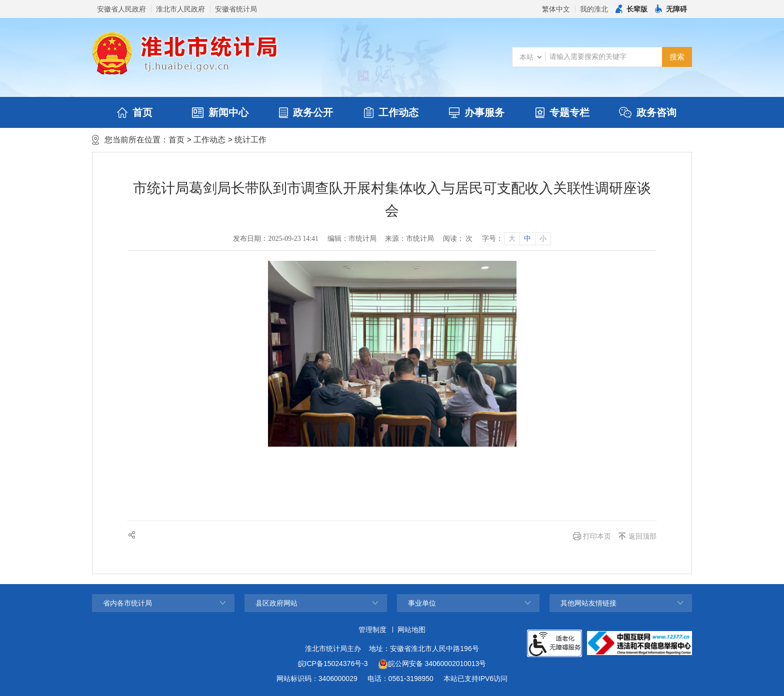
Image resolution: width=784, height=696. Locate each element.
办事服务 (477, 112)
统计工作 (250, 140)
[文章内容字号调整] (516, 239)
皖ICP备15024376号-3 (333, 664)
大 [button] (512, 239)
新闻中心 (220, 112)
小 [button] (543, 239)
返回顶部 (642, 536)
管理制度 (372, 630)
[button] (631, 9)
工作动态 (391, 112)
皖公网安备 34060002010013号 (432, 664)
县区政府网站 (276, 603)
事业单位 (422, 603)
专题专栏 (562, 112)
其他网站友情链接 (588, 603)
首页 (135, 112)
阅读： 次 (458, 239)
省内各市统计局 (127, 603)
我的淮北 (594, 9)
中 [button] (527, 239)
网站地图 (411, 630)
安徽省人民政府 (121, 9)
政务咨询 (648, 112)
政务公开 (306, 112)
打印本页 (597, 536)
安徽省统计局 (236, 9)
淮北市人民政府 (180, 9)
